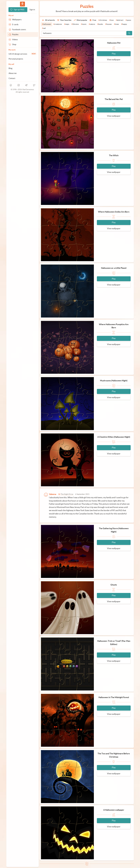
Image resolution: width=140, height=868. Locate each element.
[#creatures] (58, 24)
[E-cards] (23, 25)
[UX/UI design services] (23, 54)
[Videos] (23, 40)
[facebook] (11, 85)
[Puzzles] (23, 34)
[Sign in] (32, 10)
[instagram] (19, 85)
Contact (12, 78)
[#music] (84, 24)
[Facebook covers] (23, 30)
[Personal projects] (23, 59)
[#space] (128, 20)
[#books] (100, 24)
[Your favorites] (64, 20)
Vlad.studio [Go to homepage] (22, 4)
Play (114, 54)
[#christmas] (103, 20)
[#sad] (44, 28)
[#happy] (124, 24)
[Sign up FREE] (18, 10)
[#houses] (108, 24)
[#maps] (67, 24)
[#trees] (116, 24)
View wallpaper (114, 60)
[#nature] (92, 24)
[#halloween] (47, 24)
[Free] (93, 20)
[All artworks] (48, 20)
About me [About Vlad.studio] (13, 73)
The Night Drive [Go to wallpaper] (67, 494)
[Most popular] (80, 20)
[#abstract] (120, 20)
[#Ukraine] (75, 24)
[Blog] (23, 68)
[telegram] (26, 85)
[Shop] (23, 44)
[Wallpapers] (23, 20)
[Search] (129, 33)
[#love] (111, 20)
